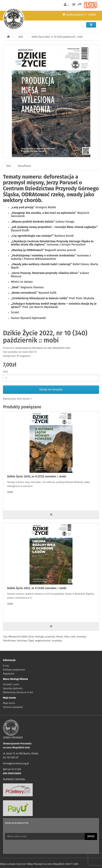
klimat (59, 637)
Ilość (5, 372)
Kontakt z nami (11, 684)
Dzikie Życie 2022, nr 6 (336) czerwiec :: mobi (37, 588)
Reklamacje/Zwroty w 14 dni (18, 692)
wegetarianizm (43, 641)
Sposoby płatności (13, 688)
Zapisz (91, 836)
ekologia (40, 637)
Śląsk (31, 641)
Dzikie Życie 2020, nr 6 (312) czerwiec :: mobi (37, 476)
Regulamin (9, 674)
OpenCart (21, 864)
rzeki (73, 637)
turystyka (57, 641)
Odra (67, 637)
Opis (9, 166)
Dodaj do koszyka (51, 389)
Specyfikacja (24, 166)
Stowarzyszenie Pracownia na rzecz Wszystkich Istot (43, 348)
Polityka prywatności (14, 670)
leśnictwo (22, 641)
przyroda (50, 637)
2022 (21, 37)
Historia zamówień (13, 707)
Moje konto (9, 703)
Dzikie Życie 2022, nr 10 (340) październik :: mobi (57, 37)
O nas (6, 666)
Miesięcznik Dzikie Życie (21, 637)
